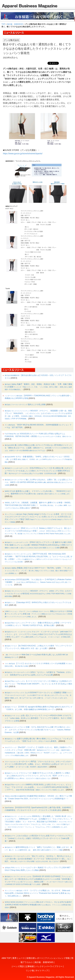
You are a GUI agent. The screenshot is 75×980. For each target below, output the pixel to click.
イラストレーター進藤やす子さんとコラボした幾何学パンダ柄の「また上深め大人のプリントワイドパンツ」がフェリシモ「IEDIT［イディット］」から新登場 (38, 776)
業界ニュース (19, 958)
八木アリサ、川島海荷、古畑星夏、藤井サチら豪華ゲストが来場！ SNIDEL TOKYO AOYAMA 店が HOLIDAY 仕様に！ (38, 505)
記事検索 (30, 966)
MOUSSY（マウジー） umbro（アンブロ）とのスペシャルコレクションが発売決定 (38, 593)
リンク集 (30, 971)
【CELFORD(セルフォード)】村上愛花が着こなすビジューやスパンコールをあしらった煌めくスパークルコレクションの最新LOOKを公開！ (38, 471)
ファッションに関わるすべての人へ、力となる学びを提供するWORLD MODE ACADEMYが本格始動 (38, 905)
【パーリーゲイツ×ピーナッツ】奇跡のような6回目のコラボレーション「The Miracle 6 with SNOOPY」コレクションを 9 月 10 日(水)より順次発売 (38, 684)
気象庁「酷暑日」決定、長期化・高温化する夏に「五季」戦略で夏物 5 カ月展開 (38, 387)
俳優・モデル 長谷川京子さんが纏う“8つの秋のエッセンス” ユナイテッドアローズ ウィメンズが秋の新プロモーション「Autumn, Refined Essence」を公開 (38, 730)
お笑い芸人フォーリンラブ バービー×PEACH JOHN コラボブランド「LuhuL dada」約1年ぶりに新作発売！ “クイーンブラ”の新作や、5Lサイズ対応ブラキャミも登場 (38, 718)
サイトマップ (42, 971)
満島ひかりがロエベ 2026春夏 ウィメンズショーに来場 (38, 614)
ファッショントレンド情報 (57, 958)
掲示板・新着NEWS (15, 24)
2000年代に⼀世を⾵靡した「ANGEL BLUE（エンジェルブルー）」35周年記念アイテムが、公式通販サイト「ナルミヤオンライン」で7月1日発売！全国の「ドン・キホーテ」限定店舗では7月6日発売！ (39, 821)
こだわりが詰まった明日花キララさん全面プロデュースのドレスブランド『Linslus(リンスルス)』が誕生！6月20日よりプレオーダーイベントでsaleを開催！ (39, 838)
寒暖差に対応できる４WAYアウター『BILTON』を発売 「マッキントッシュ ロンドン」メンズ (38, 571)
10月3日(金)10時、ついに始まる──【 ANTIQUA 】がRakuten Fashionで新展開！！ (38, 582)
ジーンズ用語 (18, 966)
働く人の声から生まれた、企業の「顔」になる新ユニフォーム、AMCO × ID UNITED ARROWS (38, 482)
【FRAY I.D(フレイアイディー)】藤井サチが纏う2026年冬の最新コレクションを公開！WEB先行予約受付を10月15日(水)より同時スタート (39, 545)
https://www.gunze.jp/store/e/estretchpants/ (23, 154)
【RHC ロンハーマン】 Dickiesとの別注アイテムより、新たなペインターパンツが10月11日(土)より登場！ (38, 531)
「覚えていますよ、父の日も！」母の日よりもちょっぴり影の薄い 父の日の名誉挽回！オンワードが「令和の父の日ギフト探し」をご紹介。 (38, 859)
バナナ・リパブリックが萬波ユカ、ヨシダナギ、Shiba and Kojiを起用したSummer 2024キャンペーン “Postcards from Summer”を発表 (38, 893)
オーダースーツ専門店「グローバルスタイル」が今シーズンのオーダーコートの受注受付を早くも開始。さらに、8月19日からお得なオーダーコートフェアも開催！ (38, 764)
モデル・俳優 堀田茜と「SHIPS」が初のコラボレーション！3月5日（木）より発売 (39, 459)
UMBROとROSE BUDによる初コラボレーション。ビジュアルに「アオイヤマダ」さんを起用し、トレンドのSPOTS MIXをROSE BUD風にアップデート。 (38, 787)
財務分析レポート (35, 958)
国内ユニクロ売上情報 (25, 405)
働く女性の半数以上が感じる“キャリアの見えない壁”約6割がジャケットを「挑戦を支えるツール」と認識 (38, 448)
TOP (3, 24)
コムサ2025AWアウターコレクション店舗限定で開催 (38, 695)
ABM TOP (6, 958)
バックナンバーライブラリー (49, 966)
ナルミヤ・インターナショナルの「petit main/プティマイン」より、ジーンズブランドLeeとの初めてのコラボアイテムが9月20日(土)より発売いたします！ (38, 634)
